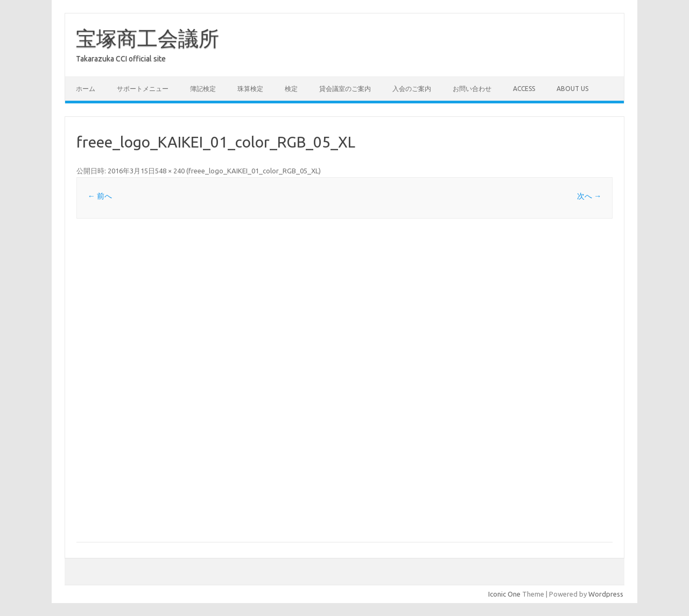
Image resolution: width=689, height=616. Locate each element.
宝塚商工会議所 (147, 38)
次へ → (589, 196)
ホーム (86, 89)
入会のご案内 (412, 89)
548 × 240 (170, 171)
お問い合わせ (472, 89)
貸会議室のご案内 (345, 89)
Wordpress (606, 594)
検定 (291, 89)
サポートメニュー (143, 89)
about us (572, 89)
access (524, 89)
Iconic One (504, 594)
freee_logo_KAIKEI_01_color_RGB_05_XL (254, 171)
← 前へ (100, 196)
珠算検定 (250, 89)
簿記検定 (203, 89)
